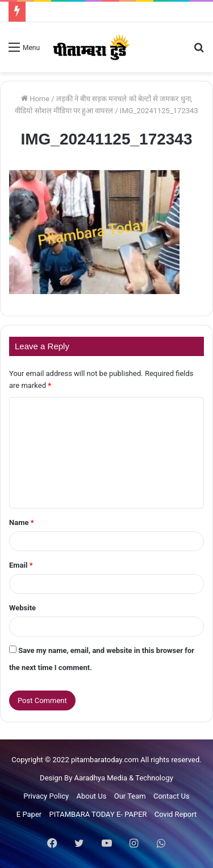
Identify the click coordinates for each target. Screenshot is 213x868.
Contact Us (172, 796)
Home (35, 99)
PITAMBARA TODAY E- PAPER (98, 814)
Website (22, 608)
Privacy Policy (46, 796)
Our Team (130, 796)
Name (22, 522)
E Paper (29, 814)
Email (21, 565)
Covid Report (176, 814)
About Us (92, 796)
